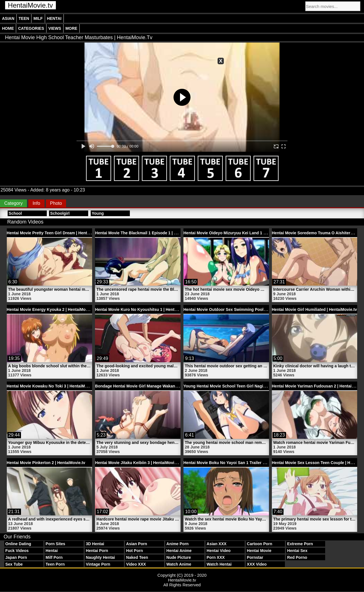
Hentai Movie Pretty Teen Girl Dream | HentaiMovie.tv (57, 233)
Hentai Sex (297, 551)
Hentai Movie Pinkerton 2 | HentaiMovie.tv (46, 463)
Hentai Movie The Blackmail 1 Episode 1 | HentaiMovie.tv (148, 233)
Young (98, 213)
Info (36, 203)
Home (8, 28)
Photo (56, 203)
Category (13, 203)
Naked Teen (137, 557)
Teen (24, 18)
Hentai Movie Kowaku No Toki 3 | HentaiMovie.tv (52, 386)
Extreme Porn (300, 544)
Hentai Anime (179, 551)
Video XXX (136, 564)
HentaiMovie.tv (30, 5)
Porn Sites (55, 544)
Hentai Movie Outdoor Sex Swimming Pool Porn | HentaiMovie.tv (244, 309)
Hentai (54, 18)
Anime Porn (178, 544)
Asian (8, 18)
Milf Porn (54, 557)
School (15, 213)
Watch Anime (179, 564)
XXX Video (257, 564)
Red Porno (297, 557)
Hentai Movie (259, 551)
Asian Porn (137, 544)
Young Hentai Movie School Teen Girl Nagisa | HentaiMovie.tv (241, 386)
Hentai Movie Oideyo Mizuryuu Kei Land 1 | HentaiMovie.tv (238, 233)
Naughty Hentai (100, 557)
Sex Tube (14, 564)
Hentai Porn (97, 551)
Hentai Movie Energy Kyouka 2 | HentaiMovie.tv (51, 309)
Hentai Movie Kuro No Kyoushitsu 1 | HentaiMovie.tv (144, 309)
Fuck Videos (17, 551)
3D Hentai (95, 544)
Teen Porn (55, 564)
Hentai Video (219, 551)
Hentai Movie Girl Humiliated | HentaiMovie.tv (314, 309)
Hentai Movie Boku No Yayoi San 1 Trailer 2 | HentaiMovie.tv (240, 463)
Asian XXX (217, 544)
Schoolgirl (60, 213)
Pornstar (255, 557)
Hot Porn (135, 551)
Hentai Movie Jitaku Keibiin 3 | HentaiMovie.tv (138, 463)
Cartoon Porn (260, 544)
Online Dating (18, 544)
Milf (38, 18)
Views (55, 28)
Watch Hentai (219, 564)
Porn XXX (216, 557)
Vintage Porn (98, 564)
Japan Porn (16, 557)
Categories (31, 28)
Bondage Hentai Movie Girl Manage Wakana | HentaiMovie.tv (152, 386)
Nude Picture (179, 557)
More (71, 28)
